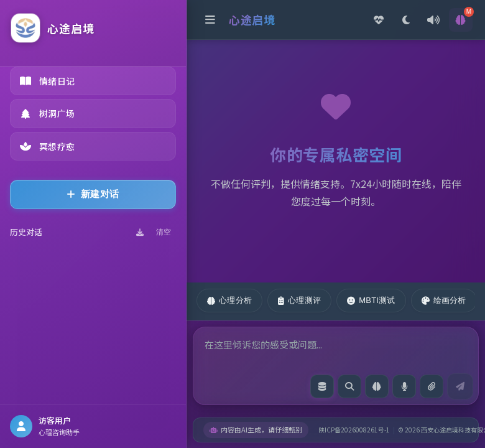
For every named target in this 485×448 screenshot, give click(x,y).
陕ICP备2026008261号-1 (354, 430)
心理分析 (229, 300)
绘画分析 (444, 300)
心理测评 (299, 300)
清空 (164, 232)
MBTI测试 (371, 300)
